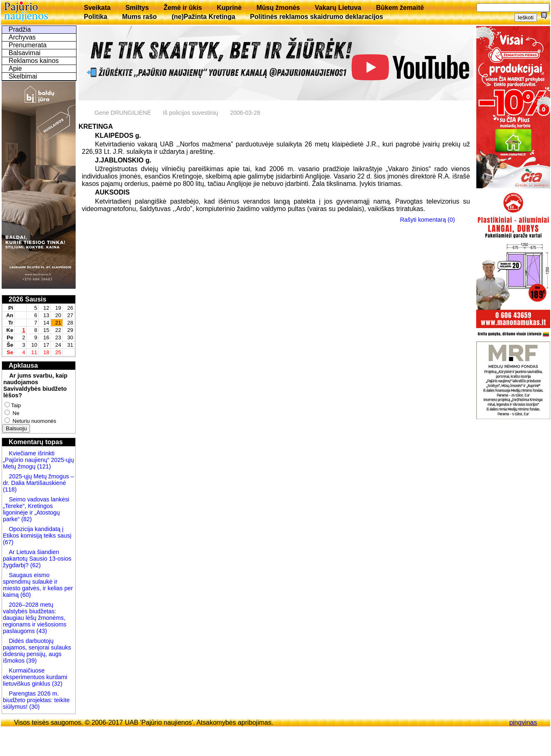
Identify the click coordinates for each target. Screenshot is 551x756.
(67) (8, 542)
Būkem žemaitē (400, 8)
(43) (41, 631)
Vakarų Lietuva (338, 8)
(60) (25, 595)
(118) (10, 489)
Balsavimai (24, 53)
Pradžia (20, 29)
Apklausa (23, 365)
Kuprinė (229, 8)
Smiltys (137, 8)
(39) (31, 661)
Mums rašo (139, 17)
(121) (44, 466)
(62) (35, 565)
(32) (56, 684)
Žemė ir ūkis (183, 8)
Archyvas (22, 37)
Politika (96, 17)
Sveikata (97, 8)
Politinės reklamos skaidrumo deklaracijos (317, 17)
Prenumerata (28, 45)
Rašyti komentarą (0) (428, 220)
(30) (34, 707)
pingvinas (523, 722)
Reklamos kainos (34, 61)
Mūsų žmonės (278, 8)
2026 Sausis (28, 299)
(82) (27, 519)
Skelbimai (23, 76)
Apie (15, 68)
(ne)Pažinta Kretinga (203, 17)
